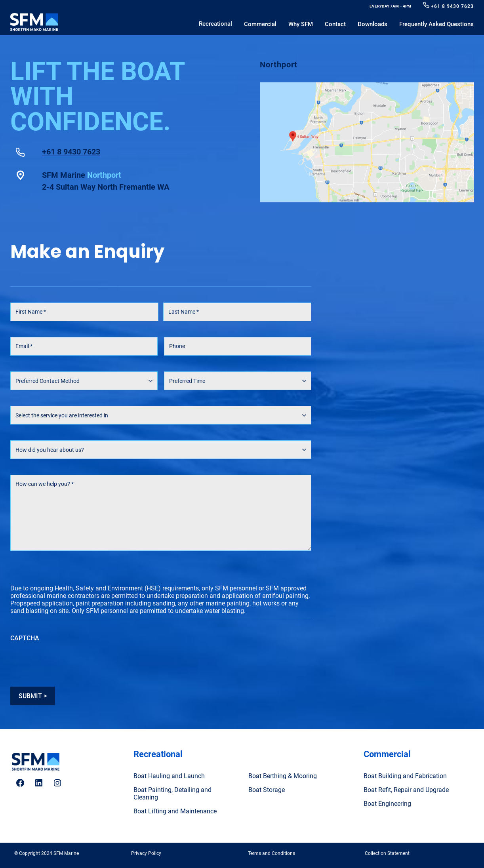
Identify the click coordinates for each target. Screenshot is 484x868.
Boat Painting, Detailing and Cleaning (172, 794)
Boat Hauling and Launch (169, 776)
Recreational (158, 754)
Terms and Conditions (272, 853)
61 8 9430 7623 (454, 6)
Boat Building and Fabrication (405, 776)
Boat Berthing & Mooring (283, 776)
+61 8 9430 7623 (71, 152)
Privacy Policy (146, 853)
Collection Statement (387, 853)
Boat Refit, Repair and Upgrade (406, 790)
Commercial (387, 754)
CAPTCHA (25, 638)
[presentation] (71, 662)
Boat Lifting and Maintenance (175, 811)
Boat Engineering (387, 804)
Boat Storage (267, 790)
